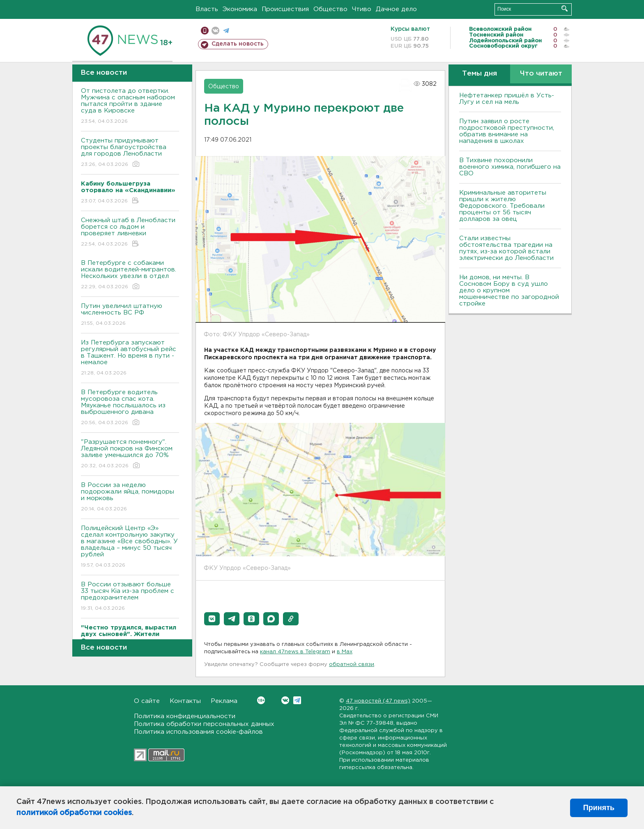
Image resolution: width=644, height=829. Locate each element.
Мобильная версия (205, 31)
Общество (330, 9)
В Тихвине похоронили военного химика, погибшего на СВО (510, 167)
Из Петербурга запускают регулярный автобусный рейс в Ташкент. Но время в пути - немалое (130, 358)
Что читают (541, 74)
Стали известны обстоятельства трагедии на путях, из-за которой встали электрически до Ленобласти (506, 248)
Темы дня (480, 74)
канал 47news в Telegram (295, 652)
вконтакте (215, 31)
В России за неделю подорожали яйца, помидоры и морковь (130, 497)
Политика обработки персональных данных (204, 724)
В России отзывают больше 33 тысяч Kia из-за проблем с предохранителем (130, 597)
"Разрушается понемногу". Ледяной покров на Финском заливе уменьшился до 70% (130, 454)
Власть (207, 9)
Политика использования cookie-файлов (198, 732)
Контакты (185, 701)
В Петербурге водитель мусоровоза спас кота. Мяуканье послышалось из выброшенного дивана (130, 408)
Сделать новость (238, 44)
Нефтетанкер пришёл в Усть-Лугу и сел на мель (507, 99)
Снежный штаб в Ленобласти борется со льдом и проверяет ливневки (130, 233)
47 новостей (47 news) (378, 701)
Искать (565, 8)
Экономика (240, 9)
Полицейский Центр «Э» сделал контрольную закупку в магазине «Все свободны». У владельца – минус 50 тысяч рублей (130, 547)
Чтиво (362, 9)
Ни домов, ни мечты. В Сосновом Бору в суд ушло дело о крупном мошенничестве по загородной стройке (509, 290)
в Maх (345, 652)
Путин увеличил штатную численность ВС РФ (130, 315)
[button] (212, 619)
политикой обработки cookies (74, 813)
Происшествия (285, 9)
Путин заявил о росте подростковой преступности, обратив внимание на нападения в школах (507, 131)
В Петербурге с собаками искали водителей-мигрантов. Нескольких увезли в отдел (130, 275)
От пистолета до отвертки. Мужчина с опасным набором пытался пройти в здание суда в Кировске (130, 107)
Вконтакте (261, 700)
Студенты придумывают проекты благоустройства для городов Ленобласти (130, 153)
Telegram (297, 700)
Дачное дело (396, 9)
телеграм (226, 31)
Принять (599, 808)
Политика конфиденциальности (185, 716)
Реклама (224, 701)
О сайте (147, 701)
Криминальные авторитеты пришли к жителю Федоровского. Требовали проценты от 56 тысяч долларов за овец (503, 206)
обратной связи (352, 665)
